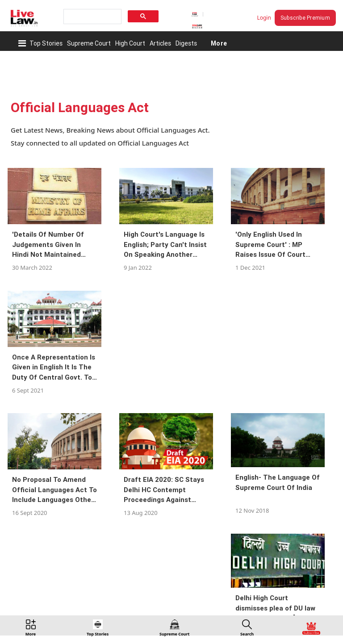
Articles (160, 43)
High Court (130, 43)
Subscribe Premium (305, 18)
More (219, 43)
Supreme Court (89, 43)
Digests (186, 43)
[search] (92, 17)
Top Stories (46, 43)
